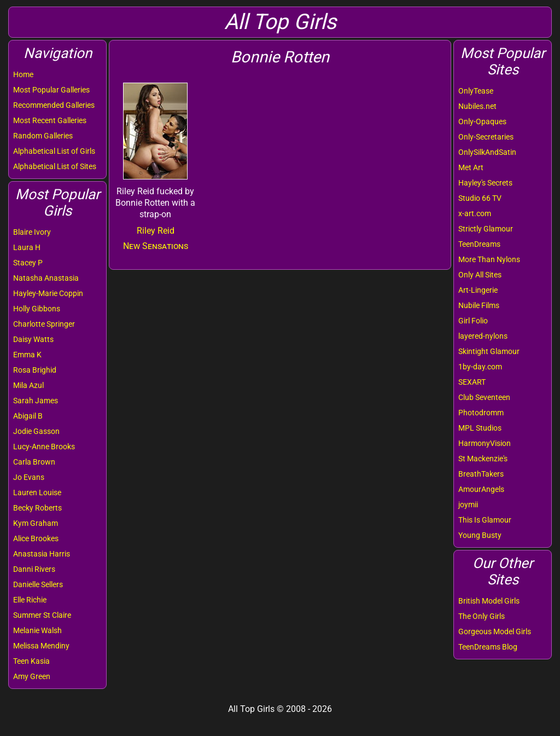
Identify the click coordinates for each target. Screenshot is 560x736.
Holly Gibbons (37, 309)
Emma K (27, 355)
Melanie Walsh (37, 630)
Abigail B (28, 416)
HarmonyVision (485, 443)
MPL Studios (480, 428)
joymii (468, 505)
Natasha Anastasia (46, 278)
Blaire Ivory (32, 232)
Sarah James (36, 401)
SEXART (472, 382)
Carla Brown (34, 462)
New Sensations (156, 246)
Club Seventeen (484, 397)
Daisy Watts (33, 339)
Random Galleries (43, 136)
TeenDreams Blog (488, 647)
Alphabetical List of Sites (55, 166)
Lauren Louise (37, 492)
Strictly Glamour (486, 229)
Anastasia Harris (42, 554)
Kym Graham (36, 523)
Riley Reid (156, 231)
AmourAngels (481, 489)
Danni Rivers (34, 569)
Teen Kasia (31, 661)
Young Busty (480, 535)
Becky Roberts (37, 508)
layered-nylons (483, 336)
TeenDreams (479, 244)
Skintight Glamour (489, 351)
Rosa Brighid (35, 370)
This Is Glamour (485, 520)
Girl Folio (473, 321)
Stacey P (28, 263)
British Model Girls (489, 601)
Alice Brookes (36, 538)
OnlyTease (476, 91)
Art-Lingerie (478, 290)
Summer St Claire (42, 615)
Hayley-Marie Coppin (48, 293)
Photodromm (481, 413)
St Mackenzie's (483, 459)
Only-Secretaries (486, 137)
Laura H (27, 247)
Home (23, 74)
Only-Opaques (482, 121)
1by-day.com (480, 367)
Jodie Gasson (36, 431)
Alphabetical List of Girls (54, 151)
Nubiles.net (477, 106)
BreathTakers (481, 474)
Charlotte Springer (44, 324)
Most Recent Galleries (50, 120)
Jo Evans (29, 477)
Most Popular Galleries (51, 90)
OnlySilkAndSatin (487, 152)
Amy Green (32, 676)
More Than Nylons (489, 259)
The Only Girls (482, 616)
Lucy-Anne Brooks (44, 447)
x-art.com (475, 213)
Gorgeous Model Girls (495, 631)
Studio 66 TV (480, 198)
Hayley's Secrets (485, 183)
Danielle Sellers (38, 584)
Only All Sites (480, 275)
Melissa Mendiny (41, 646)
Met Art (471, 167)
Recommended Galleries (54, 105)
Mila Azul (28, 385)
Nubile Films (479, 305)
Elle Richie (30, 600)
